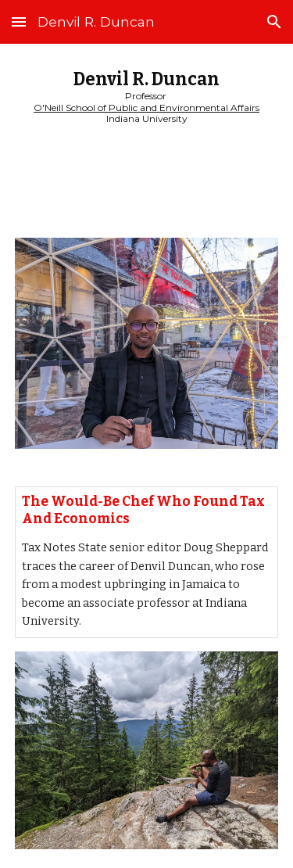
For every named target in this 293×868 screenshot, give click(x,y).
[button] (19, 22)
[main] (147, 97)
